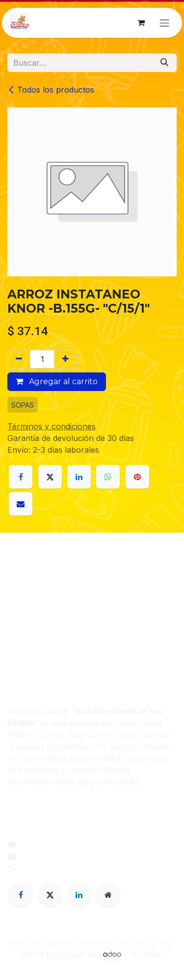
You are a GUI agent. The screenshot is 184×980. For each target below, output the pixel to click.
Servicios (24, 625)
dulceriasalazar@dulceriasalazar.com (91, 856)
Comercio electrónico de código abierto (92, 966)
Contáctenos (31, 648)
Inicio (17, 589)
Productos (27, 613)
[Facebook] (21, 477)
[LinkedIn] (79, 477)
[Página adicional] (108, 895)
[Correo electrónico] (21, 504)
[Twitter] (50, 895)
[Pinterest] (137, 477)
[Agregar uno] (66, 359)
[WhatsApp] (108, 477)
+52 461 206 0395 (56, 868)
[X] (50, 477)
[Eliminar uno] (19, 359)
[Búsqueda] (164, 63)
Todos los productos (51, 90)
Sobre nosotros (37, 601)
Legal (17, 637)
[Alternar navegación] (164, 23)
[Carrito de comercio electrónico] (141, 23)
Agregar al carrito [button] (57, 381)
